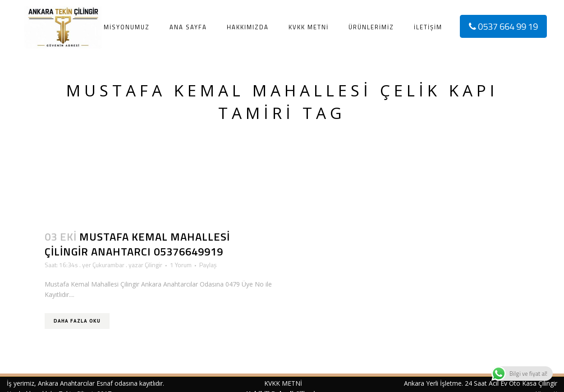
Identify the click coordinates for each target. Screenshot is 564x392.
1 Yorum (181, 265)
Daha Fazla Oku (77, 321)
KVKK (272, 383)
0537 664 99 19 (503, 26)
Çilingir (154, 265)
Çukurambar (108, 265)
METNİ (291, 383)
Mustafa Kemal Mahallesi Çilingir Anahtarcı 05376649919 (137, 244)
